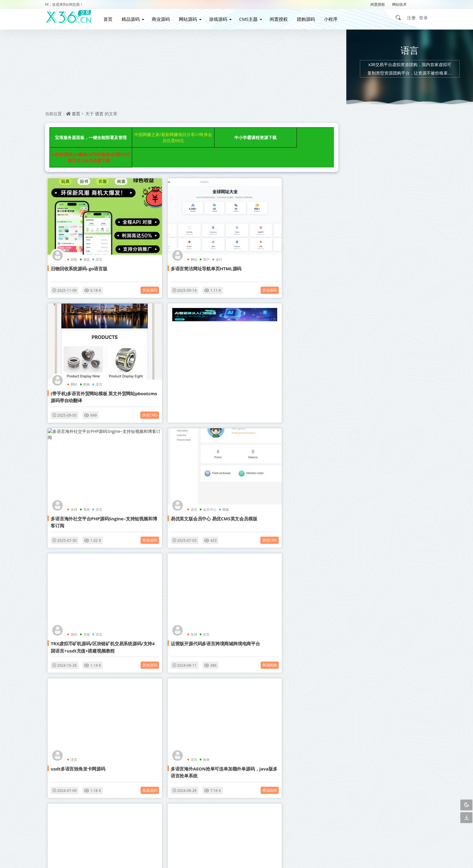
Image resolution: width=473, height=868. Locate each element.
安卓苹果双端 (408, 529)
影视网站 (351, 464)
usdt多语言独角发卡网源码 (265, 438)
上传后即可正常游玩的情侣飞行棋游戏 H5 (378, 175)
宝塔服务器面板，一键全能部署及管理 (84, 135)
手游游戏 (408, 516)
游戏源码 (221, 17)
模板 (273, 218)
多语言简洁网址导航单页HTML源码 (178, 227)
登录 (424, 18)
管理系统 (408, 490)
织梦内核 (379, 516)
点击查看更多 (185, 704)
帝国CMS (351, 516)
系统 (84, 218)
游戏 (261, 537)
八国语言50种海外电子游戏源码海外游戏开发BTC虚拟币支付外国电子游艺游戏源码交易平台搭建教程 (278, 553)
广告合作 (202, 783)
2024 (167, 537)
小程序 (334, 17)
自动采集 (379, 490)
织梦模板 (351, 451)
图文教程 (351, 529)
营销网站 (408, 477)
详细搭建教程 (379, 542)
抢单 (84, 537)
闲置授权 (378, 4)
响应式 (408, 451)
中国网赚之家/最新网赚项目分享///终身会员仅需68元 (151, 135)
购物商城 (351, 503)
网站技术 (399, 4)
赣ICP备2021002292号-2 (204, 854)
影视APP (408, 503)
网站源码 (191, 17)
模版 (293, 320)
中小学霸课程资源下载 (219, 135)
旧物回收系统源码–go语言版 (76, 227)
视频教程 (379, 503)
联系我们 (238, 773)
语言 (99, 114)
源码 (71, 429)
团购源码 (309, 17)
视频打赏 (379, 477)
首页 (111, 17)
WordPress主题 (409, 464)
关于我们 (275, 773)
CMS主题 (251, 17)
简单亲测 (351, 555)
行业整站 (408, 542)
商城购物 (217, 459)
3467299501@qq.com (335, 836)
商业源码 (164, 17)
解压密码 (421, 4)
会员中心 (277, 320)
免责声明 (238, 783)
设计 (191, 218)
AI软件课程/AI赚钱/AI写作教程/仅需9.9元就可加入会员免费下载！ (286, 135)
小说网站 (351, 477)
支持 (166, 320)
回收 (71, 218)
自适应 (379, 451)
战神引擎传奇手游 (352, 542)
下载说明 (275, 783)
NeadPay (184, 537)
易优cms (312, 249)
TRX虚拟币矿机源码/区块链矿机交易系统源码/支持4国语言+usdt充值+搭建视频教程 (89, 445)
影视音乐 (123, 676)
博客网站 (379, 464)
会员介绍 (202, 773)
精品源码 (134, 17)
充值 (84, 429)
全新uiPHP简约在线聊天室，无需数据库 (376, 267)
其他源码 (123, 249)
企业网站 (351, 490)
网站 (166, 218)
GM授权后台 (379, 529)
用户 (179, 218)
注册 (411, 18)
